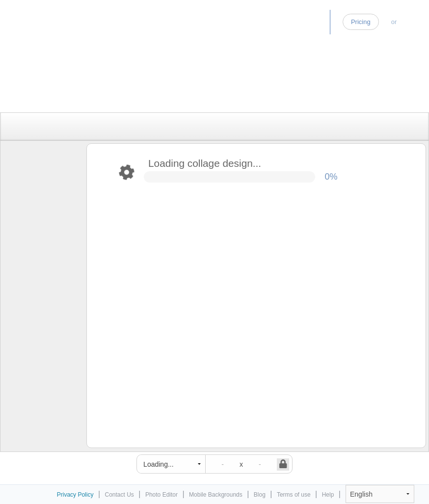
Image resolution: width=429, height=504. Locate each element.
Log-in (414, 22)
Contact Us (120, 495)
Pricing (361, 22)
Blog (315, 22)
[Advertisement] (204, 90)
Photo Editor (274, 22)
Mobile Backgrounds (216, 495)
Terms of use (294, 495)
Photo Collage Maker (49, 17)
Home (230, 22)
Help (328, 495)
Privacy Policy (75, 495)
